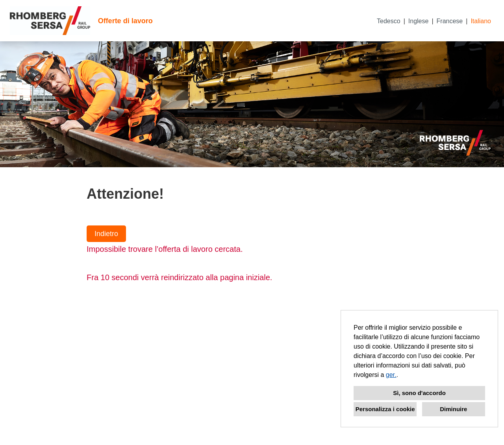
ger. (391, 375)
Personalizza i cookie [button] (385, 409)
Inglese (419, 21)
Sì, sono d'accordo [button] (419, 393)
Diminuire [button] (453, 409)
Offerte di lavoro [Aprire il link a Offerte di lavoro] (125, 21)
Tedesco (389, 21)
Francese (450, 21)
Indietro (106, 234)
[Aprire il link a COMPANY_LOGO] (50, 21)
